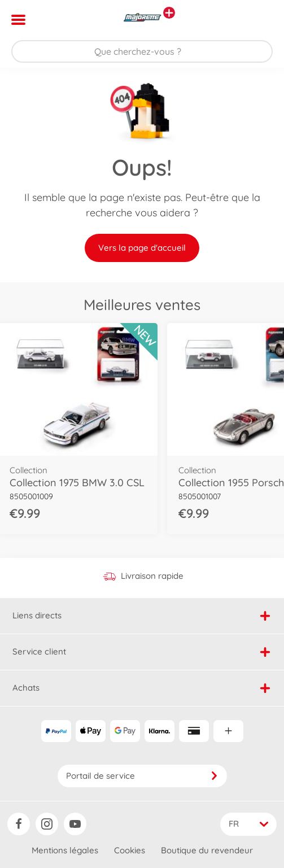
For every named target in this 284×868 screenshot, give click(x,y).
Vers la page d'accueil (142, 248)
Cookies (130, 850)
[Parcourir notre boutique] (142, 51)
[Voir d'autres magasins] (169, 13)
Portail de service (142, 776)
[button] (259, 20)
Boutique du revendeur (207, 850)
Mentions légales (65, 850)
